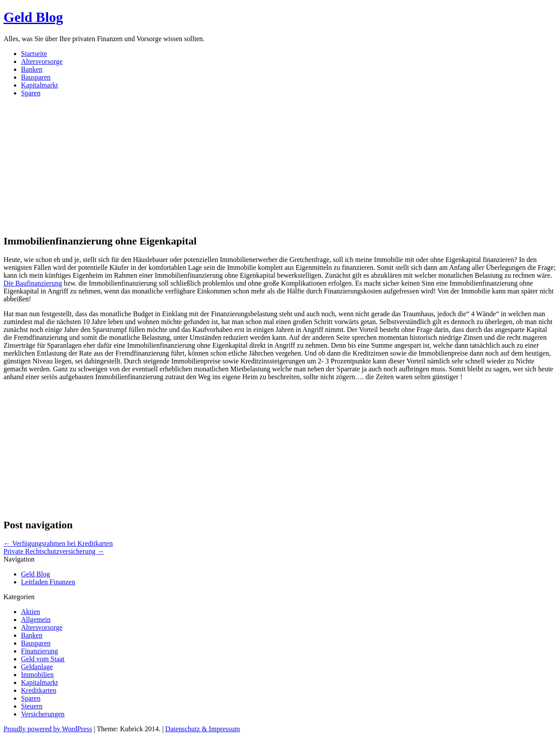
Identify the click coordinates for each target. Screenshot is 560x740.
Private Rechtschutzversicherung (54, 551)
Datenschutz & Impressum (203, 729)
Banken (32, 69)
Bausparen (36, 77)
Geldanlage (37, 667)
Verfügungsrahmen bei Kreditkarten (58, 543)
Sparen (31, 93)
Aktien (31, 612)
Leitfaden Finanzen (48, 582)
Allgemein (36, 620)
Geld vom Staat (43, 659)
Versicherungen (43, 714)
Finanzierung (39, 651)
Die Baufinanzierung (33, 283)
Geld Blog (33, 17)
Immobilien (37, 675)
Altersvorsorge (42, 61)
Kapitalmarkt (39, 85)
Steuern (32, 706)
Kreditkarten (39, 690)
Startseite (34, 54)
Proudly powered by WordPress (48, 729)
